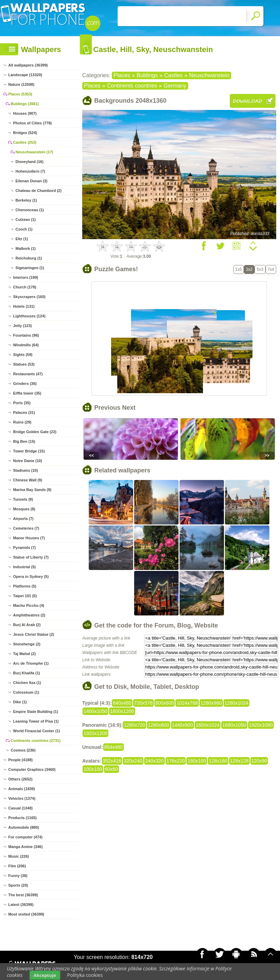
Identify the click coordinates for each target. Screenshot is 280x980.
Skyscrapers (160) (29, 297)
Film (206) (17, 866)
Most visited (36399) (26, 914)
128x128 (239, 761)
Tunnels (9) (23, 499)
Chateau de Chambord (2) (39, 191)
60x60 (111, 769)
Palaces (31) (24, 412)
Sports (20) (18, 885)
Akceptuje (45, 975)
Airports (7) (23, 519)
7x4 (271, 269)
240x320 (154, 761)
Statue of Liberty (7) (31, 557)
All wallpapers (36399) (28, 65)
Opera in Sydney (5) (31, 576)
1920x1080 (261, 725)
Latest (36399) (21, 905)
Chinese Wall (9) (28, 480)
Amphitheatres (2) (29, 615)
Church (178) (25, 287)
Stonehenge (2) (27, 644)
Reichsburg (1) (29, 258)
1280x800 (159, 725)
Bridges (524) (25, 133)
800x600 (165, 703)
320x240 (133, 761)
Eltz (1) (22, 239)
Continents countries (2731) (36, 741)
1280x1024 (236, 703)
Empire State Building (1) (36, 712)
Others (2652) (20, 779)
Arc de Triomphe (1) (31, 663)
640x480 (122, 703)
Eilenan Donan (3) (31, 181)
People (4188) (20, 760)
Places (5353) (20, 94)
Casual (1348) (20, 808)
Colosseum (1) (26, 692)
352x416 (112, 761)
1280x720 (134, 725)
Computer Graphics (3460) (32, 769)
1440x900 (183, 725)
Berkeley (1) (26, 200)
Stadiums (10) (25, 470)
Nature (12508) (21, 84)
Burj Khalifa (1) (26, 673)
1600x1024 (208, 725)
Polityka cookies (85, 975)
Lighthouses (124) (29, 316)
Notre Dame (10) (28, 461)
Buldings (147, 75)
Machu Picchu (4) (29, 605)
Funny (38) (18, 876)
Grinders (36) (25, 384)
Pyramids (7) (24, 548)
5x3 (260, 269)
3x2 (249, 269)
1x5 (239, 269)
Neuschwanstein (209, 75)
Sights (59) (23, 355)
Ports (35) (22, 403)
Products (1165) (23, 818)
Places (122, 75)
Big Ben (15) (24, 441)
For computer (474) (25, 837)
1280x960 (211, 703)
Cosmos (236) (23, 750)
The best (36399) (23, 895)
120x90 (259, 761)
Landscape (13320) (25, 75)
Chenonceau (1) (30, 210)
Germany (175, 86)
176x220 (176, 761)
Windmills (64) (26, 345)
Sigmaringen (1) (30, 268)
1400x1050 (95, 711)
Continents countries (132, 86)
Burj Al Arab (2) (27, 625)
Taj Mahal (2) (24, 654)
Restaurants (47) (28, 374)
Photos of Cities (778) (32, 123)
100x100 (93, 769)
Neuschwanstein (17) (34, 152)
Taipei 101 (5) (25, 596)
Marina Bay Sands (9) (32, 490)
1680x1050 (234, 725)
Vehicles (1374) (22, 798)
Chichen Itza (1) (27, 683)
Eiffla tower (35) (27, 393)
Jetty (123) (22, 326)
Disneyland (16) (29, 162)
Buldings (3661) (25, 104)
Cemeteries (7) (26, 528)
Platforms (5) (25, 586)
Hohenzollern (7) (30, 171)
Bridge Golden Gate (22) (35, 432)
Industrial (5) (24, 567)
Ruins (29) (22, 422)
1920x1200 (95, 733)
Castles (173, 75)
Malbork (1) (26, 248)
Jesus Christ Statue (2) (34, 634)
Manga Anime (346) (25, 847)
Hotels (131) (24, 306)
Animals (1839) (22, 789)
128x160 (218, 761)
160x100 (197, 761)
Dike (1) (20, 702)
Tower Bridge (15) (29, 451)
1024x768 (187, 703)
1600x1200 (122, 711)
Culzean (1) (26, 220)
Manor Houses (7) (29, 538)
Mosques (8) (24, 509)
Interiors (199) (26, 277)
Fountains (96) (26, 335)
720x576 (143, 703)
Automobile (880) (24, 827)
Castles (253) (25, 142)
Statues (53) (24, 364)
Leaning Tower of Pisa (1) (36, 721)
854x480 (114, 747)
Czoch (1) (24, 229)
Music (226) (19, 856)
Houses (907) (25, 113)
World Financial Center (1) (36, 731)
